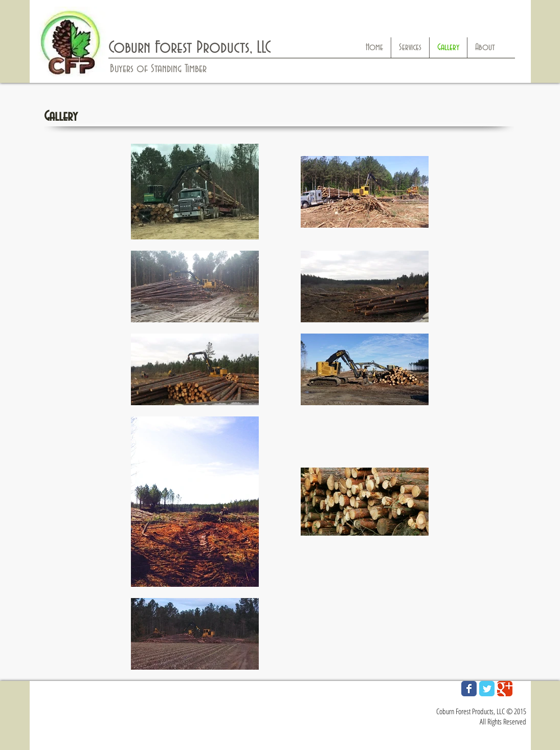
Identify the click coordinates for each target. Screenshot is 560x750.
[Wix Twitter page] (487, 689)
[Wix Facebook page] (469, 689)
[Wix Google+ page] (505, 689)
